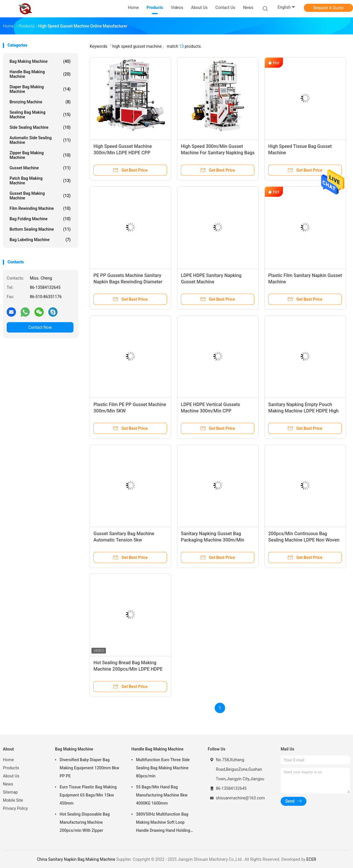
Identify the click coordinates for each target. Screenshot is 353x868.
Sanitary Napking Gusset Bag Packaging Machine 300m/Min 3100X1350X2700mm (213, 540)
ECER (311, 859)
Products (11, 768)
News (8, 784)
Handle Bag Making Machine (40, 74)
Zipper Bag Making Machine (40, 155)
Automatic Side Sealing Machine (40, 140)
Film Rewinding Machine (40, 208)
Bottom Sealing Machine (40, 229)
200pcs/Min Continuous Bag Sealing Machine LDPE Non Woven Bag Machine (304, 540)
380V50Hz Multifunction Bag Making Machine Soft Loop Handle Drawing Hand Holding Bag (163, 823)
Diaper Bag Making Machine (40, 89)
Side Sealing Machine (40, 127)
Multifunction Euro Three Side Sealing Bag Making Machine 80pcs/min (163, 768)
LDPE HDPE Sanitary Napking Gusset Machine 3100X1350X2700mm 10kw (211, 282)
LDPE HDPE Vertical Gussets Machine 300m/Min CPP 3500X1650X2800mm (210, 411)
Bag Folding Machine (40, 219)
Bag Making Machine (40, 61)
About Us (11, 776)
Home (8, 760)
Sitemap (10, 792)
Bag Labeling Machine (40, 240)
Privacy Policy (15, 808)
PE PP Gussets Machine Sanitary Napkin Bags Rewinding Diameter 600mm (128, 282)
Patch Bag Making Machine (40, 181)
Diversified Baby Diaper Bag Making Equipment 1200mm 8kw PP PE (89, 768)
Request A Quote (328, 8)
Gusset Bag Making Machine (40, 196)
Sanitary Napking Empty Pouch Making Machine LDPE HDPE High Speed (303, 411)
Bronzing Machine (40, 102)
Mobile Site (13, 800)
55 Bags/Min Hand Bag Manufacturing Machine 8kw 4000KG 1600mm (162, 795)
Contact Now (40, 327)
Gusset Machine (40, 168)
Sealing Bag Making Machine (40, 115)
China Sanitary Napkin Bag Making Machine (76, 859)
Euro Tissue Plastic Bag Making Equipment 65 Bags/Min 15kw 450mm (88, 795)
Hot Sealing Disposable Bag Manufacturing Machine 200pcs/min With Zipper (85, 822)
